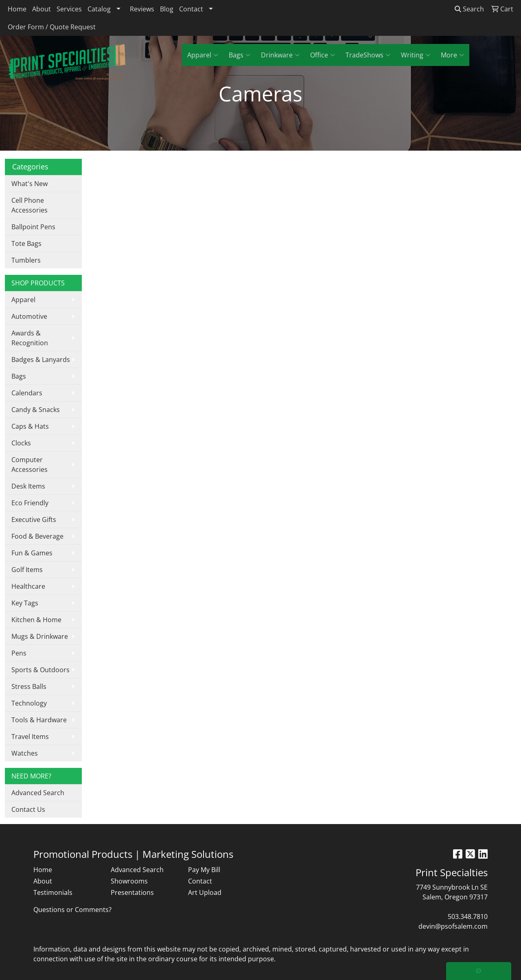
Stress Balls (29, 686)
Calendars (27, 393)
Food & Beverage (37, 536)
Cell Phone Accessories (30, 205)
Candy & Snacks (36, 410)
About (42, 9)
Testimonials (53, 892)
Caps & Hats (30, 426)
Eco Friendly (30, 503)
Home (17, 9)
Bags (240, 55)
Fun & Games (32, 553)
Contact (191, 9)
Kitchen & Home (36, 620)
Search (469, 9)
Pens (19, 653)
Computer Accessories (30, 465)
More (452, 55)
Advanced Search (38, 793)
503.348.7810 (468, 916)
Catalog (99, 9)
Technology (29, 703)
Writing (416, 55)
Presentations (132, 892)
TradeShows (368, 55)
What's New (30, 184)
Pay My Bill (204, 870)
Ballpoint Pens (33, 227)
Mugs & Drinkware (40, 636)
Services (69, 9)
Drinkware (280, 55)
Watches (25, 753)
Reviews (142, 9)
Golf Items (27, 570)
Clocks (21, 443)
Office (323, 55)
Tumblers (26, 260)
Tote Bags (26, 243)
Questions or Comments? (72, 910)
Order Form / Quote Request (52, 27)
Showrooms (129, 881)
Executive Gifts (34, 520)
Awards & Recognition (30, 338)
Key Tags (25, 603)
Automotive (29, 316)
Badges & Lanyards (41, 360)
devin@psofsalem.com (453, 926)
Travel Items (30, 737)
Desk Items (28, 486)
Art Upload (205, 892)
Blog (167, 9)
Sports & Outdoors (40, 670)
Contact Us (28, 809)
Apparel (203, 55)
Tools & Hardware (39, 720)
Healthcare (28, 586)
